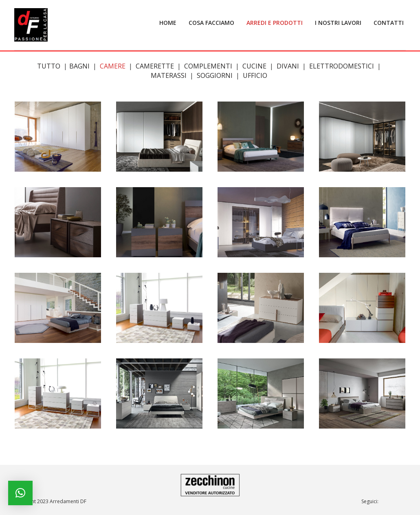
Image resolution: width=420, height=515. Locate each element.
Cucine (254, 66)
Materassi (169, 75)
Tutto (49, 66)
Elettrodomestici (342, 66)
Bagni (79, 66)
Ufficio (255, 75)
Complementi (208, 66)
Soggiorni (215, 75)
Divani (288, 66)
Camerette (155, 66)
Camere (113, 66)
